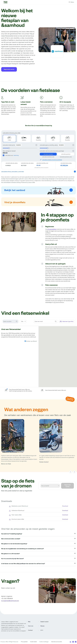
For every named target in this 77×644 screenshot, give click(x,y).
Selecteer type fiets (67, 321)
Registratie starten (9, 69)
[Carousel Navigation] (72, 472)
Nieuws (42, 626)
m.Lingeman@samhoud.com (10, 601)
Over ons (31, 626)
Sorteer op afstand (31, 341)
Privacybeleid (24, 642)
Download (65, 506)
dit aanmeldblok (52, 229)
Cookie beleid (33, 642)
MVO (42, 630)
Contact (30, 630)
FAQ (29, 622)
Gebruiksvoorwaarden (57, 642)
